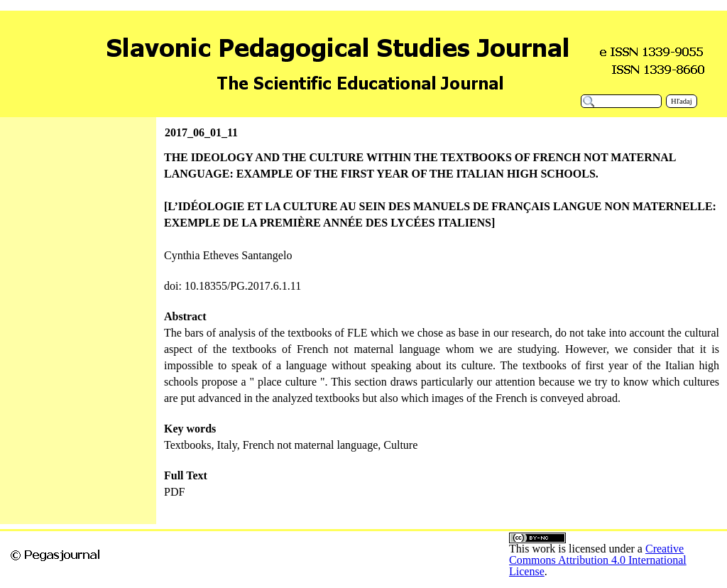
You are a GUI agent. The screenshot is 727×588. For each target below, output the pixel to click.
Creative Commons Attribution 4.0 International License (598, 560)
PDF (174, 492)
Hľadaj (682, 101)
